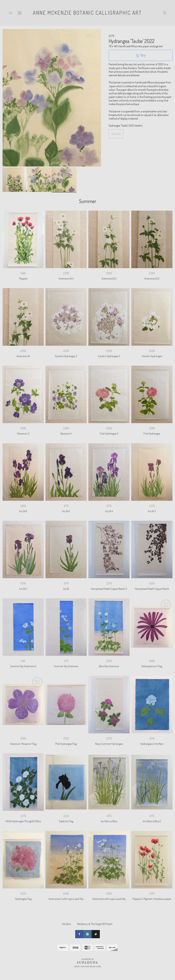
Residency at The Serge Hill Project (95, 924)
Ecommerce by (88, 959)
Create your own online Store (87, 967)
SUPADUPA (88, 963)
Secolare (66, 924)
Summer (116, 134)
